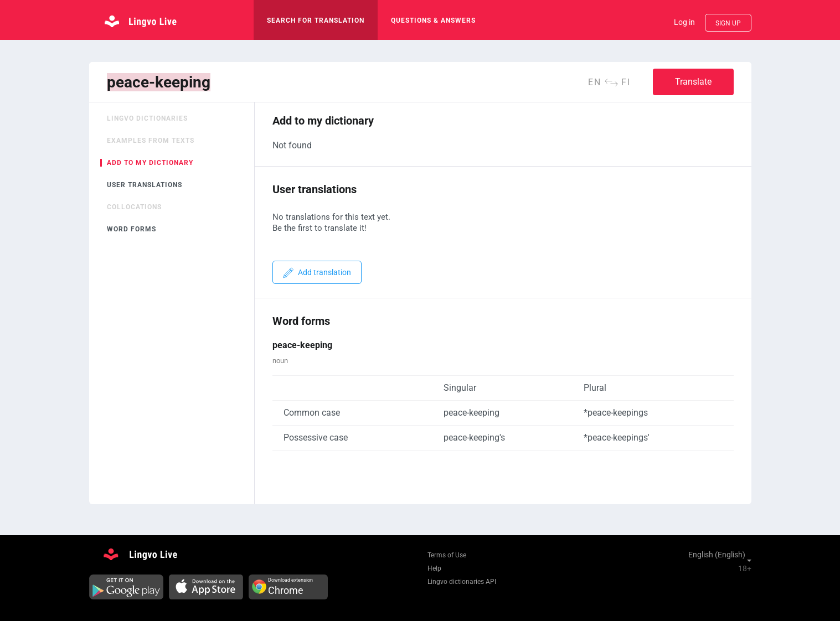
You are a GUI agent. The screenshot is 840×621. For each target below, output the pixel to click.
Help (434, 568)
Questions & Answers (433, 20)
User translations (145, 185)
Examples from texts (151, 141)
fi (626, 82)
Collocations (134, 207)
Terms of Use (447, 555)
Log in (684, 22)
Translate (693, 82)
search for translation (316, 20)
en (595, 82)
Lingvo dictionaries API (462, 582)
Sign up (728, 23)
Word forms (132, 229)
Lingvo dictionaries (147, 118)
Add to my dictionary (150, 163)
